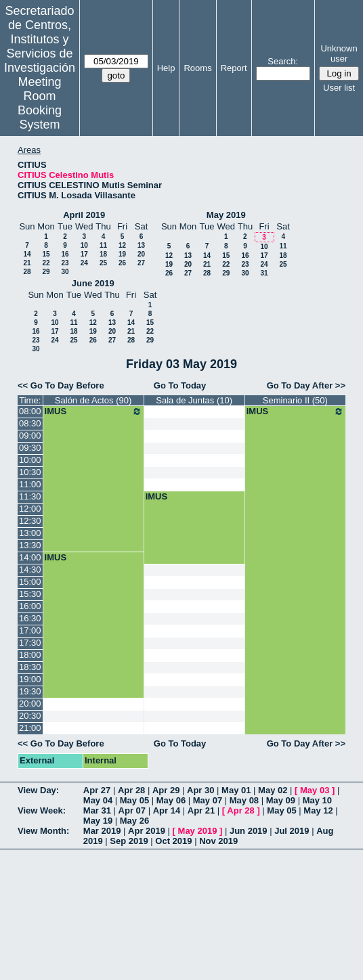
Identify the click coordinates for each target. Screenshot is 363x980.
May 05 (134, 800)
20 (141, 254)
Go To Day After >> (306, 385)
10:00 (30, 460)
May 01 (236, 790)
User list (339, 88)
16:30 (30, 618)
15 (46, 254)
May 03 (315, 790)
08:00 (30, 411)
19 (122, 254)
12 (122, 245)
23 (65, 263)
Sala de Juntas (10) (194, 400)
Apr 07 (132, 810)
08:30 (30, 423)
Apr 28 (131, 790)
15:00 (30, 582)
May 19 (98, 821)
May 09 (281, 800)
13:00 (30, 533)
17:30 (30, 643)
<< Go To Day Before (61, 385)
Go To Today (180, 385)
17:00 (30, 630)
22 (46, 263)
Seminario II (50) (295, 400)
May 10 (317, 800)
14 (27, 254)
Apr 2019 (147, 831)
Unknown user (339, 53)
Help (166, 68)
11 (103, 245)
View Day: (38, 790)
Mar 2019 (102, 831)
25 (103, 263)
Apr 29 (166, 790)
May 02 (273, 790)
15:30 (30, 594)
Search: (283, 61)
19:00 (30, 679)
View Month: (43, 831)
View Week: (42, 810)
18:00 (30, 655)
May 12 (318, 810)
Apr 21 (201, 810)
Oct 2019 (173, 841)
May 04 (98, 800)
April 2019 (84, 215)
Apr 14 (167, 810)
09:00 (30, 436)
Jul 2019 (292, 831)
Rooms (197, 68)
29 (46, 272)
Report (234, 68)
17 (84, 254)
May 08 (244, 800)
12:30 (30, 521)
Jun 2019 (249, 831)
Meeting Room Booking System (40, 103)
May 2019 (226, 215)
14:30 (30, 570)
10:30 (30, 472)
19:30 (30, 691)
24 (84, 263)
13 (141, 245)
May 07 (208, 800)
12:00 (30, 509)
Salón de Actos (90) (93, 400)
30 (65, 272)
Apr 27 (97, 790)
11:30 (30, 496)
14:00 (30, 557)
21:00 (30, 728)
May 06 (171, 800)
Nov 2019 (218, 841)
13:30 (30, 545)
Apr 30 (200, 790)
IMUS (93, 411)
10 (84, 245)
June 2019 (93, 283)
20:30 (30, 716)
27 (141, 263)
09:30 (30, 448)
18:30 (30, 667)
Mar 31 (97, 810)
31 (264, 273)
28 (27, 272)
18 (103, 254)
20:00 (30, 704)
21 (27, 263)
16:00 (30, 606)
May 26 (134, 821)
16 (65, 254)
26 (122, 263)
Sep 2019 (129, 841)
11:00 (30, 484)
